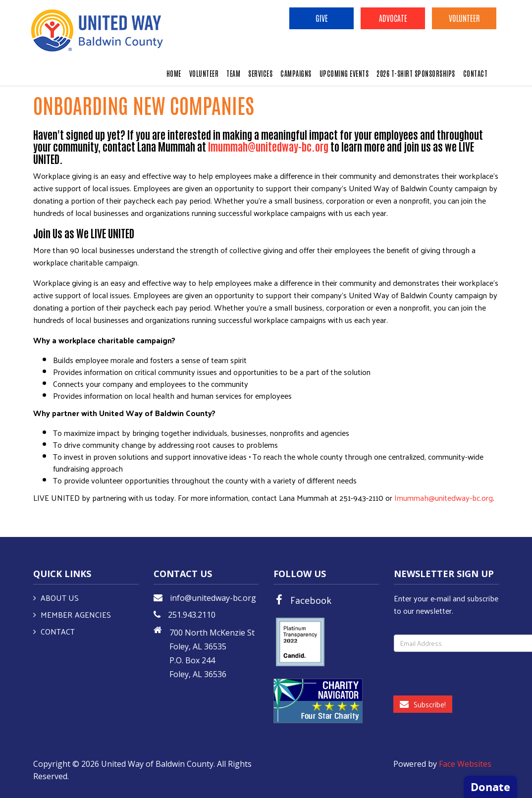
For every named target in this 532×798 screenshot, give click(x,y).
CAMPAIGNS (296, 73)
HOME (174, 73)
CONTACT (476, 73)
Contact (58, 631)
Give (322, 18)
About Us (60, 598)
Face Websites (465, 764)
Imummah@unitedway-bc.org (444, 498)
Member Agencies (76, 614)
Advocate (393, 18)
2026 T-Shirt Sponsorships (416, 73)
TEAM (233, 73)
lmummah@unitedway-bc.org (268, 146)
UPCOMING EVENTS (344, 73)
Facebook (311, 600)
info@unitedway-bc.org (213, 598)
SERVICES (260, 73)
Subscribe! (423, 704)
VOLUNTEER (204, 73)
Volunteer (464, 18)
